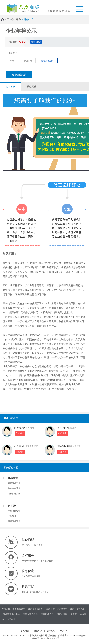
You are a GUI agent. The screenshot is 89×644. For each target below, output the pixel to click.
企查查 (74, 614)
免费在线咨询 (19, 75)
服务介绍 (11, 87)
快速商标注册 (14, 488)
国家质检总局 (47, 614)
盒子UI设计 (12, 619)
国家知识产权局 (30, 614)
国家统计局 (62, 614)
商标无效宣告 (14, 521)
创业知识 (38, 631)
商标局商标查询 (36, 609)
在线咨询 (20, 433)
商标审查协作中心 (11, 614)
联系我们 (64, 631)
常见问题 (25, 631)
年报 (12, 61)
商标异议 (12, 516)
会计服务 (16, 19)
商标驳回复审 (14, 511)
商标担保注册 (14, 494)
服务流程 (31, 87)
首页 (7, 19)
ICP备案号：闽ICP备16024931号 (44, 638)
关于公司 (51, 631)
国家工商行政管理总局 (57, 609)
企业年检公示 (48, 61)
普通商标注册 (14, 483)
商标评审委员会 (78, 609)
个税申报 (28, 61)
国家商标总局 (19, 609)
